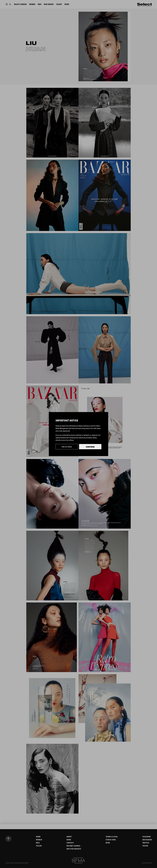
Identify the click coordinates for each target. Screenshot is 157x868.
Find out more (67, 447)
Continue (90, 447)
